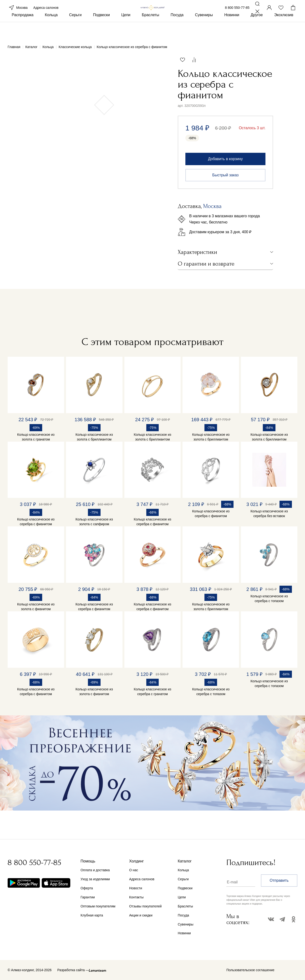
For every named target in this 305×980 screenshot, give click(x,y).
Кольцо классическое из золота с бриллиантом (94, 437)
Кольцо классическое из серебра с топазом (269, 599)
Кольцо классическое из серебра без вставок (269, 514)
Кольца (51, 31)
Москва (18, 14)
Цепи (126, 31)
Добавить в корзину (225, 159)
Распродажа (23, 31)
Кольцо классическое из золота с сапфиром (94, 522)
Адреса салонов (46, 14)
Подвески (101, 31)
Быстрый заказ (226, 175)
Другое (257, 31)
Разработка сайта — (73, 970)
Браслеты (150, 31)
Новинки (232, 31)
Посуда (177, 31)
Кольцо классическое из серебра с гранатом (153, 692)
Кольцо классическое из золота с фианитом (36, 607)
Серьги (75, 31)
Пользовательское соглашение (250, 970)
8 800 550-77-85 (237, 14)
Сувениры (204, 31)
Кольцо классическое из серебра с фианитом (36, 522)
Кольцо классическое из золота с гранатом (36, 437)
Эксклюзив (284, 31)
